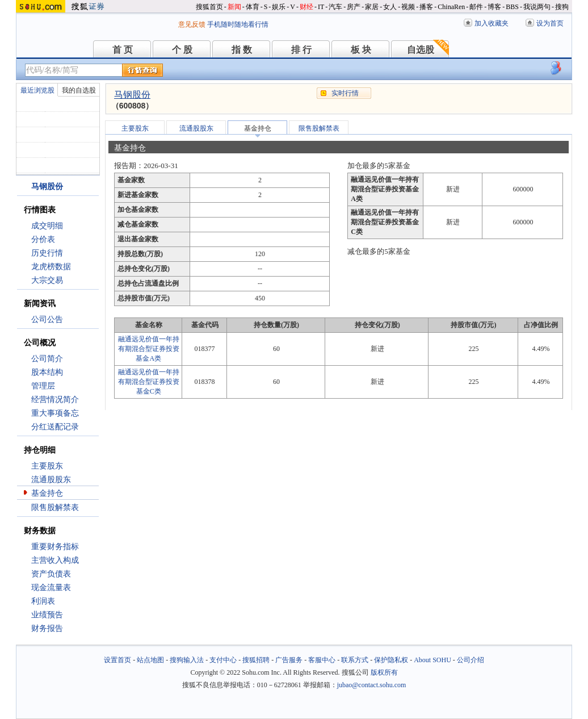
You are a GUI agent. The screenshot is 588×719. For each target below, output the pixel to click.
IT (321, 7)
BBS (512, 7)
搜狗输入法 (187, 660)
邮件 (476, 7)
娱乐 (279, 7)
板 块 (361, 50)
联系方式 (355, 660)
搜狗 (562, 7)
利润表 (43, 601)
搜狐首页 (209, 7)
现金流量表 (51, 588)
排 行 (301, 50)
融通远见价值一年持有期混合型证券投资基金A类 (149, 349)
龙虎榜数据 (51, 267)
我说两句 (537, 7)
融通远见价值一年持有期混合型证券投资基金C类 (149, 382)
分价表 (43, 239)
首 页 (123, 50)
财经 (306, 7)
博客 (494, 7)
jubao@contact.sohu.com (372, 685)
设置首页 (117, 660)
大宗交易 (47, 280)
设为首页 (550, 23)
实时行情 (345, 93)
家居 (372, 7)
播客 (426, 7)
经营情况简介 (55, 400)
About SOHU (432, 660)
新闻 (234, 7)
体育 (253, 7)
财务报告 (47, 628)
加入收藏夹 (492, 23)
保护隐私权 (391, 660)
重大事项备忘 (55, 413)
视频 (408, 7)
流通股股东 (51, 480)
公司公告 (47, 319)
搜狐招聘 (256, 660)
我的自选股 (79, 90)
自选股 (421, 50)
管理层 (43, 386)
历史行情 (47, 253)
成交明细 (47, 226)
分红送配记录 (55, 427)
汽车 (335, 7)
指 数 (242, 50)
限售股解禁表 (55, 507)
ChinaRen (451, 7)
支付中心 (223, 660)
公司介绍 (471, 660)
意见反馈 (192, 24)
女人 (390, 7)
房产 (354, 7)
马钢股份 (132, 95)
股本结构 (47, 372)
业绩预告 (47, 615)
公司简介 (47, 359)
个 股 (182, 50)
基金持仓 (47, 493)
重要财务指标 (55, 547)
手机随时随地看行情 (238, 24)
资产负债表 (51, 574)
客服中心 (322, 660)
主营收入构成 (55, 560)
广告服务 (289, 660)
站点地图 (150, 660)
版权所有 (384, 672)
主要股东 (47, 466)
